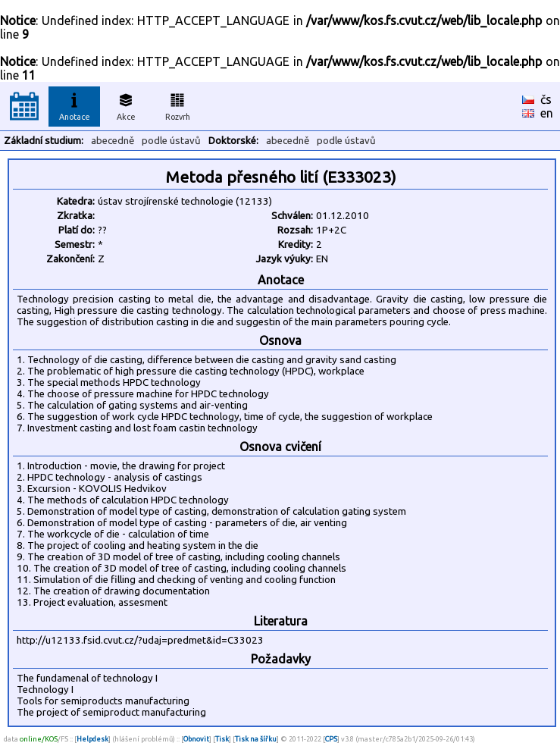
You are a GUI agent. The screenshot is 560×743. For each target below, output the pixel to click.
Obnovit (196, 739)
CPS (331, 739)
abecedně (113, 141)
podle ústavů (171, 141)
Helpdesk (92, 739)
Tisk (222, 739)
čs (546, 99)
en (547, 113)
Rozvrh (178, 105)
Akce (126, 105)
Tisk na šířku (256, 739)
